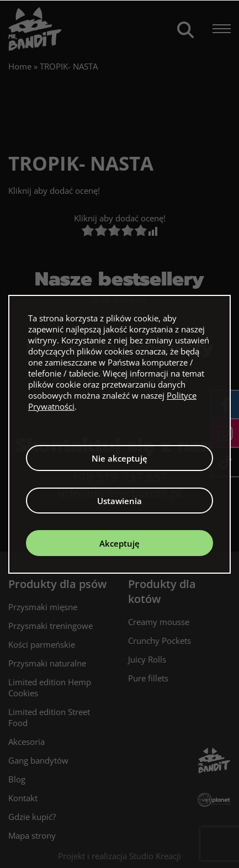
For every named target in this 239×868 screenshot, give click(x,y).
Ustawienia (119, 501)
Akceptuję (119, 543)
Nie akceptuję (119, 458)
